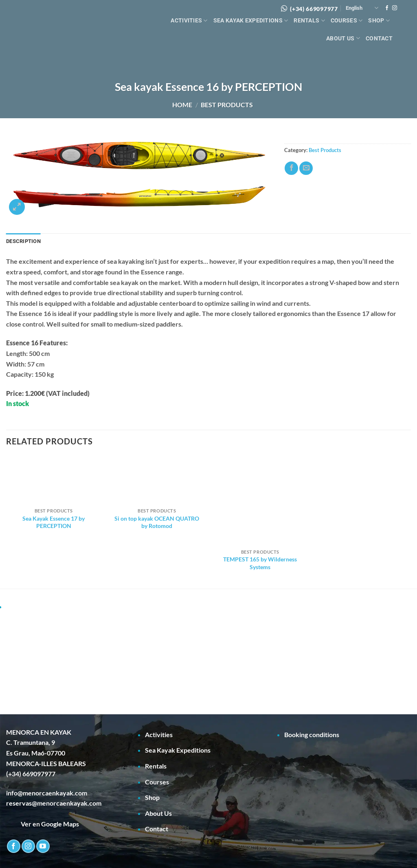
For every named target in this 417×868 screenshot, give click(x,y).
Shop (379, 21)
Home (182, 105)
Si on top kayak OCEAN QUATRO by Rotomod (157, 522)
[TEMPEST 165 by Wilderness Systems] (260, 501)
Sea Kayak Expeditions (251, 21)
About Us (343, 38)
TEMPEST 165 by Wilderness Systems (260, 563)
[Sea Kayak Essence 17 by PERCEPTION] (54, 480)
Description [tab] (23, 241)
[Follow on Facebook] (387, 8)
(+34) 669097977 (314, 9)
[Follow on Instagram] (395, 8)
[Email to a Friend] (306, 168)
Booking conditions (312, 734)
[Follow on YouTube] (43, 846)
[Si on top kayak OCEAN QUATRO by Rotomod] (157, 480)
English (362, 8)
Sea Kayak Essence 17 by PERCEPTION (54, 522)
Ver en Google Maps (43, 824)
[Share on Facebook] (291, 168)
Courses (347, 21)
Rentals (309, 21)
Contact (379, 39)
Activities (189, 21)
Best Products (227, 105)
